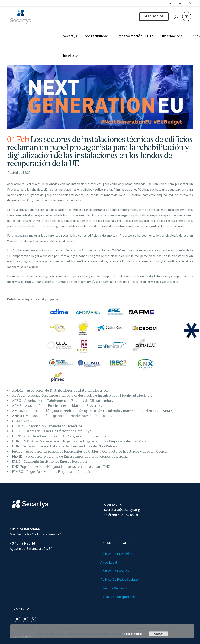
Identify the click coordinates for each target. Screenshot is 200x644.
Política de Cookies (115, 571)
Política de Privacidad (116, 554)
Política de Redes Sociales (120, 579)
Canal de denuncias (115, 588)
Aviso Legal (109, 562)
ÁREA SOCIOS (154, 16)
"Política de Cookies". (133, 634)
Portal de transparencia (118, 597)
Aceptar (158, 634)
